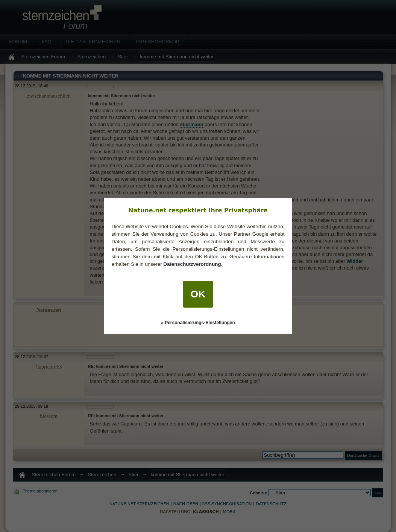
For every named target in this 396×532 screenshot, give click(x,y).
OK (198, 294)
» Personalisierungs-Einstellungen (198, 323)
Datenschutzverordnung (192, 264)
